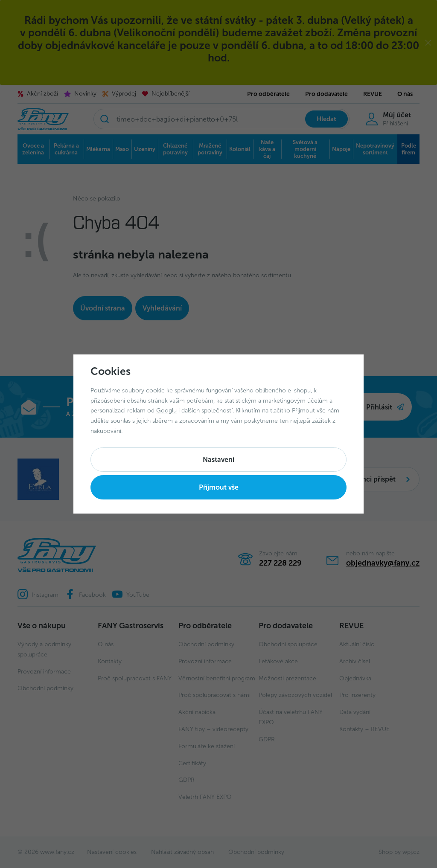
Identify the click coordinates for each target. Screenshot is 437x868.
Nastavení (218, 460)
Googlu (166, 411)
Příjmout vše (219, 487)
